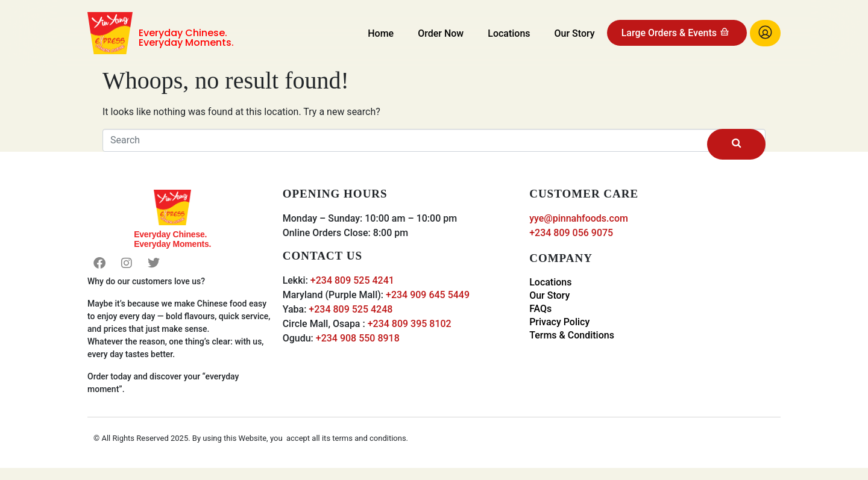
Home (381, 33)
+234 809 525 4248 (351, 309)
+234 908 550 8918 (358, 338)
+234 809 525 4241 (352, 280)
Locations (509, 33)
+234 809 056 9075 (571, 233)
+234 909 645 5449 (428, 295)
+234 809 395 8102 (410, 324)
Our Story (575, 33)
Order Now (441, 33)
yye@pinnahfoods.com (579, 218)
